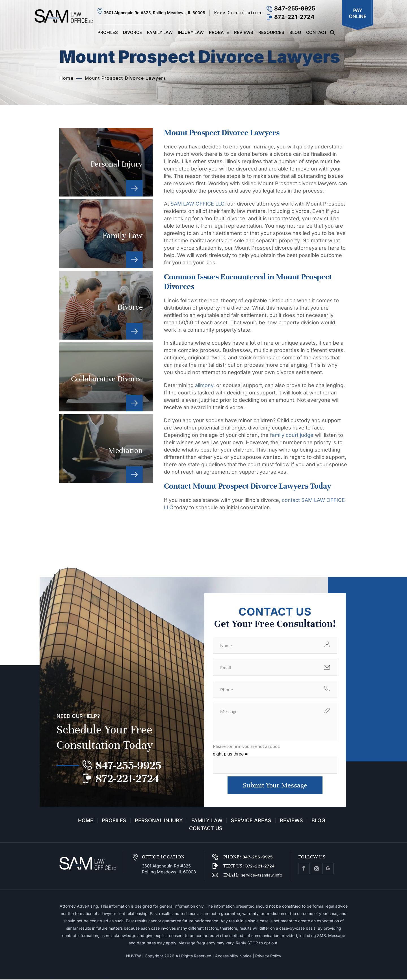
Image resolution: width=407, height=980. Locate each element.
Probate (219, 32)
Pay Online (358, 15)
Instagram (317, 869)
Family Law (160, 32)
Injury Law (191, 32)
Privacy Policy (268, 956)
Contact (317, 32)
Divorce (132, 32)
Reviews (244, 32)
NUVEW (134, 956)
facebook (304, 869)
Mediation (106, 449)
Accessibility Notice (233, 956)
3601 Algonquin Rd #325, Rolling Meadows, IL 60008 (154, 13)
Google (328, 869)
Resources (271, 32)
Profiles (108, 32)
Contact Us (206, 829)
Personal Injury (106, 162)
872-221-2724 (294, 17)
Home (86, 821)
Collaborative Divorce (106, 377)
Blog (295, 32)
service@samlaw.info (261, 876)
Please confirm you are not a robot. (246, 746)
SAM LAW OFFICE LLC (197, 204)
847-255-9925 (295, 8)
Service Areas (251, 821)
